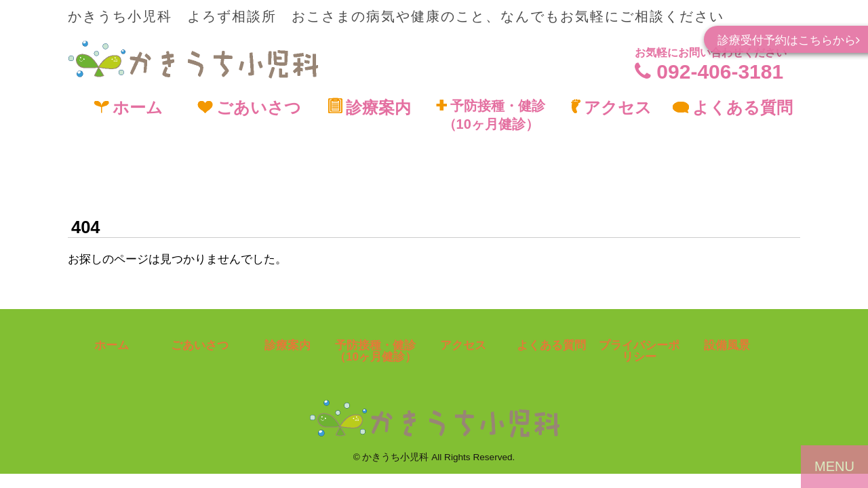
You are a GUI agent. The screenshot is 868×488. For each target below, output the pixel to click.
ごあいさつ (249, 107)
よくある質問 (732, 107)
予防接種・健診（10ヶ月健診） (491, 115)
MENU (834, 466)
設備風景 (727, 345)
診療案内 (370, 107)
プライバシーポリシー (639, 351)
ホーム (128, 107)
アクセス (611, 107)
